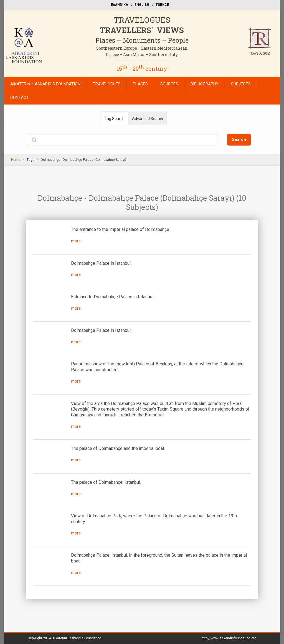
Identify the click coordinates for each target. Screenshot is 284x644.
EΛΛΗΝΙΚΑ (120, 5)
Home (16, 160)
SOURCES (169, 84)
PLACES (140, 84)
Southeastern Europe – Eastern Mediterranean (142, 48)
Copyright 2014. (65, 638)
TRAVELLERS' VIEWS (142, 30)
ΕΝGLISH (142, 5)
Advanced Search (148, 119)
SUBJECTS (241, 84)
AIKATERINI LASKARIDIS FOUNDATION (45, 84)
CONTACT (20, 98)
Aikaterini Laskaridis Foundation (77, 638)
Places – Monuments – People (142, 40)
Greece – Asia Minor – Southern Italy (142, 54)
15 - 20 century (142, 68)
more (76, 241)
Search (239, 139)
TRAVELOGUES (142, 20)
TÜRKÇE (162, 5)
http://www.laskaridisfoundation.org (229, 638)
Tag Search (115, 119)
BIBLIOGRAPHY (205, 84)
